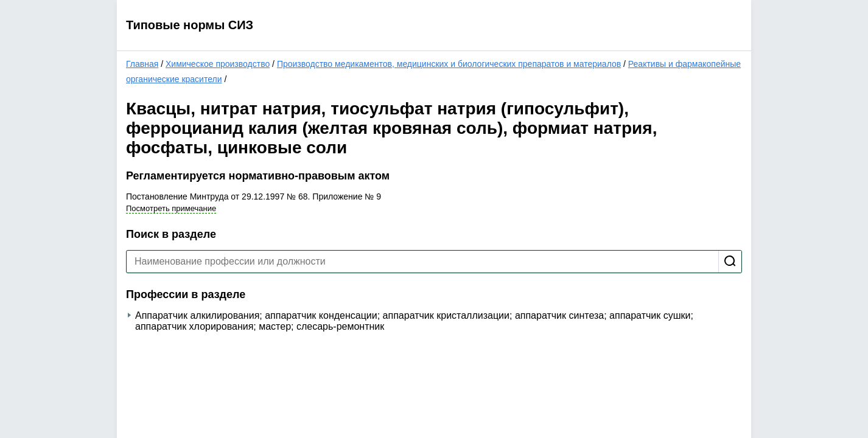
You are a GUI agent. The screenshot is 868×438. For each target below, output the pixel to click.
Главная (142, 64)
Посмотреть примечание (171, 208)
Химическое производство (218, 64)
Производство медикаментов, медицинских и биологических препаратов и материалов (449, 64)
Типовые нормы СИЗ (190, 25)
